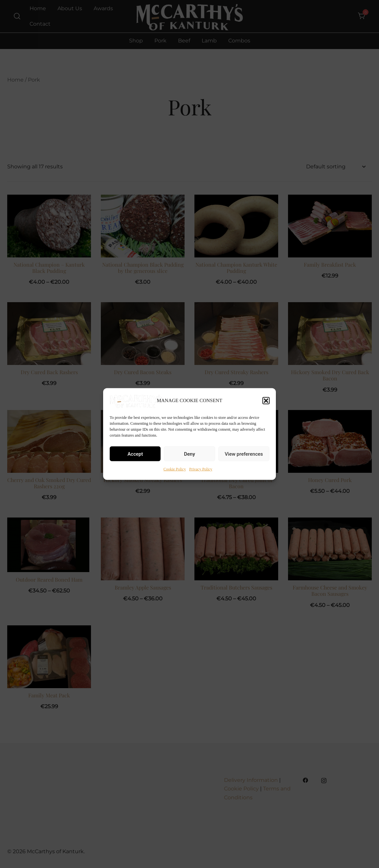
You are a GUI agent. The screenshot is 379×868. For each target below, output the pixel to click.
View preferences (244, 454)
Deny (189, 454)
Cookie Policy (175, 469)
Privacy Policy (201, 469)
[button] (266, 400)
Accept (135, 454)
